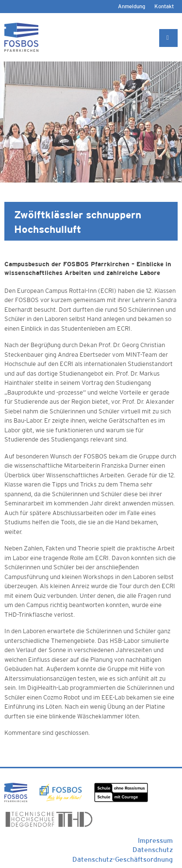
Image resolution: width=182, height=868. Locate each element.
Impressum (155, 840)
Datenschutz (153, 850)
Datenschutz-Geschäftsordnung (123, 859)
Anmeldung (132, 6)
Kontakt (164, 6)
